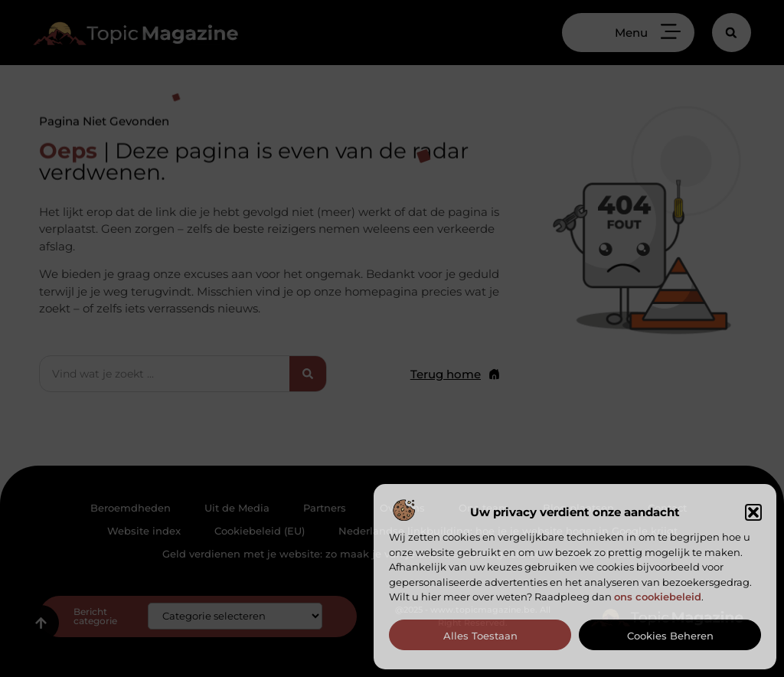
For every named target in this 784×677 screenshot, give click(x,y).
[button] (753, 512)
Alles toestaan (480, 636)
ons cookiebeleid (658, 597)
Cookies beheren (670, 636)
